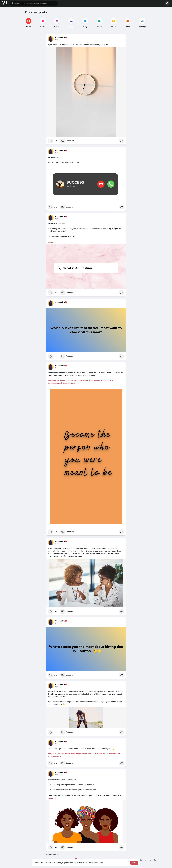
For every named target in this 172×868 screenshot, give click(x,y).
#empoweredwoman (56, 754)
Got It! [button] (134, 863)
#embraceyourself (55, 383)
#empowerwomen (81, 380)
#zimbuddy (52, 380)
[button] (34, 3)
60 (141, 860)
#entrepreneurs (109, 380)
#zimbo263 (90, 754)
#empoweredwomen (65, 380)
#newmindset (70, 754)
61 (146, 860)
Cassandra (60, 38)
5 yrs (57, 40)
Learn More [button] (99, 863)
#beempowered (69, 383)
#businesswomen (96, 380)
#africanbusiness (101, 754)
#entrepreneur (114, 754)
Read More (52, 243)
